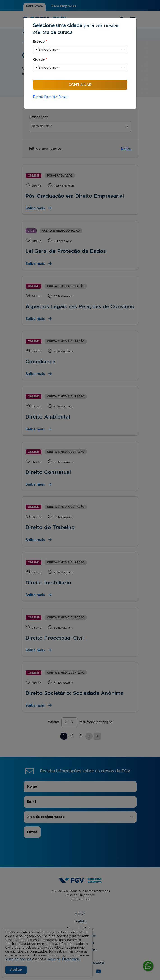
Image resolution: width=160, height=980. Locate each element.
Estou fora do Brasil (51, 97)
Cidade (40, 60)
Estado (40, 42)
